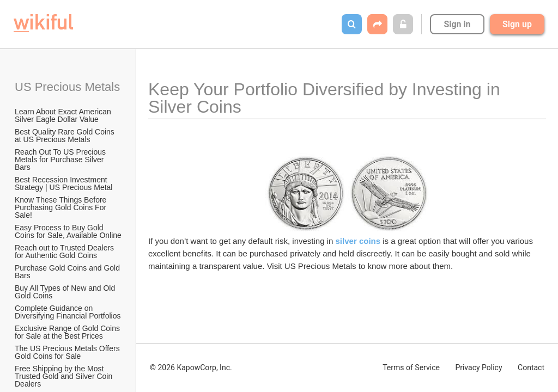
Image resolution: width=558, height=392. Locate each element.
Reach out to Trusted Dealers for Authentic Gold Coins (65, 252)
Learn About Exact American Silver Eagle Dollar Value (64, 115)
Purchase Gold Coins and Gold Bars (68, 272)
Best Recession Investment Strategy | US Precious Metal (63, 183)
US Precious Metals (67, 87)
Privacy (478, 367)
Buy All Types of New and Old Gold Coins (66, 292)
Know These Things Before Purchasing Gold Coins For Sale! (62, 207)
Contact (531, 367)
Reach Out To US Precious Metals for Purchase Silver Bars (61, 160)
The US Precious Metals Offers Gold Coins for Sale (68, 352)
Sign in (457, 24)
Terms (411, 367)
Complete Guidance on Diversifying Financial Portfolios (68, 312)
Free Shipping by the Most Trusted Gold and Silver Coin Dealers (65, 376)
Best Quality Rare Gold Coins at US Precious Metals (66, 136)
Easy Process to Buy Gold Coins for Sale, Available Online (68, 231)
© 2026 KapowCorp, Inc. (191, 367)
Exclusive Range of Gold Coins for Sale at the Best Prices (68, 332)
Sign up (517, 24)
